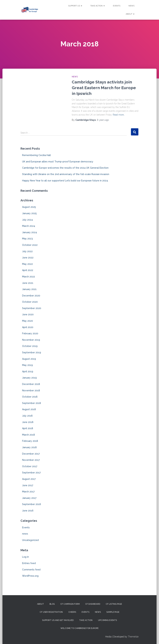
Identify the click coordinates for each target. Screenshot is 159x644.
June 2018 (28, 422)
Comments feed (31, 570)
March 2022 (29, 277)
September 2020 (32, 308)
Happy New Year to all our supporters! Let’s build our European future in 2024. (65, 181)
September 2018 (32, 403)
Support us (75, 6)
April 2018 (28, 428)
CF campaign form (70, 604)
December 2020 (31, 296)
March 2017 (28, 492)
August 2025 (29, 207)
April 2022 (28, 270)
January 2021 (29, 289)
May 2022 (27, 264)
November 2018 (31, 390)
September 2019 (32, 352)
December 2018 (31, 384)
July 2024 (27, 220)
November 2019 (31, 340)
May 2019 (27, 365)
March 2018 (29, 435)
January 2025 (29, 213)
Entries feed (29, 563)
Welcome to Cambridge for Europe (79, 628)
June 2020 (28, 314)
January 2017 (29, 498)
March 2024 (29, 226)
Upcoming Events (107, 620)
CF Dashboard (93, 604)
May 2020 (28, 321)
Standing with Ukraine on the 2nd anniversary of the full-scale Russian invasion (66, 174)
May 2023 (27, 239)
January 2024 (30, 232)
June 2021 (28, 283)
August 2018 (29, 409)
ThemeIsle (133, 637)
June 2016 (28, 511)
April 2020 (28, 327)
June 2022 (28, 258)
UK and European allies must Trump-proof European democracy (58, 162)
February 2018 (30, 441)
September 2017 (31, 473)
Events (117, 6)
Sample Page (113, 612)
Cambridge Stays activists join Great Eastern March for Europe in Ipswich (104, 88)
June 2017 (28, 485)
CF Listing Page (114, 604)
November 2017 (31, 460)
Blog (52, 604)
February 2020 (30, 333)
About (130, 14)
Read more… (119, 115)
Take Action (98, 6)
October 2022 (30, 245)
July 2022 (27, 251)
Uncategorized (30, 540)
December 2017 (31, 454)
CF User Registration (51, 612)
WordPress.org (30, 576)
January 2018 (29, 447)
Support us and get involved (58, 620)
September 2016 (32, 504)
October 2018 (30, 397)
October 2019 (30, 346)
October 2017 (30, 466)
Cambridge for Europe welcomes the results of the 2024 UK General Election (65, 168)
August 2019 (29, 359)
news (75, 77)
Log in (25, 557)
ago (103, 120)
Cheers (72, 612)
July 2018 (27, 416)
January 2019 (29, 378)
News (131, 6)
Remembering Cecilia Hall (36, 155)
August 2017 (29, 479)
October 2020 (30, 302)
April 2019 (28, 371)
